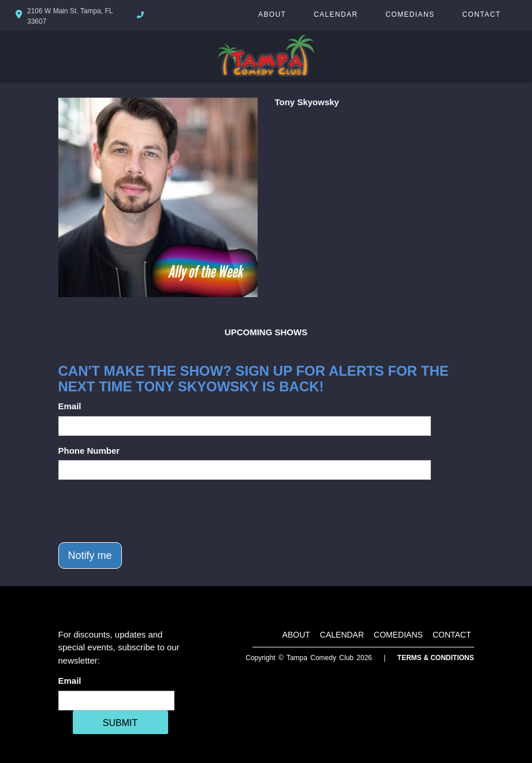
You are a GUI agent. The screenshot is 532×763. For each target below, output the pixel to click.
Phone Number (89, 451)
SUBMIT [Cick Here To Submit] (120, 723)
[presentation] (146, 511)
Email (70, 406)
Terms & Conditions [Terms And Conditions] (436, 658)
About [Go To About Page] (272, 14)
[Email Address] (116, 701)
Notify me (90, 555)
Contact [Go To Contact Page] (481, 14)
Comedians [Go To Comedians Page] (410, 14)
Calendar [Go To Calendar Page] (336, 14)
